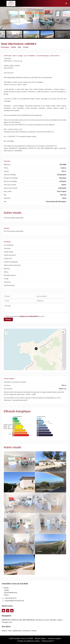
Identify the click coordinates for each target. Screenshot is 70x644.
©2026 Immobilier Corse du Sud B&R (21, 639)
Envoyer (8, 319)
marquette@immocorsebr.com (14, 601)
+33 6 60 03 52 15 (10, 598)
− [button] (6, 334)
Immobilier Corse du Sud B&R (15, 584)
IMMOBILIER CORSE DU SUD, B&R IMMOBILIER (11, 4)
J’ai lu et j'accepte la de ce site (25, 316)
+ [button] (6, 331)
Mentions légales (40, 639)
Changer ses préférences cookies (29, 641)
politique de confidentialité (28, 316)
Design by (48, 641)
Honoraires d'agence (54, 639)
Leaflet (64, 369)
